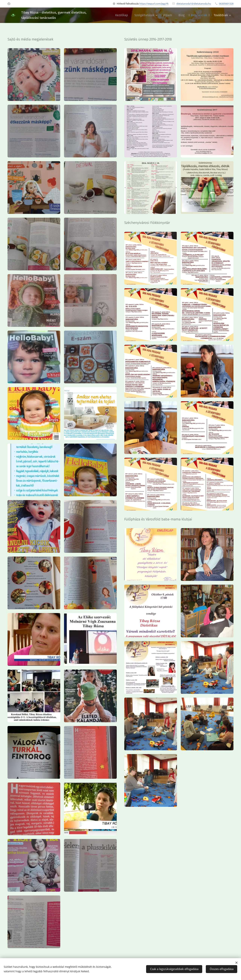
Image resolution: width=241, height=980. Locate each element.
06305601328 (226, 4)
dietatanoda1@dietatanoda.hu (194, 4)
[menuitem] (122, 15)
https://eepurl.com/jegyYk (154, 4)
